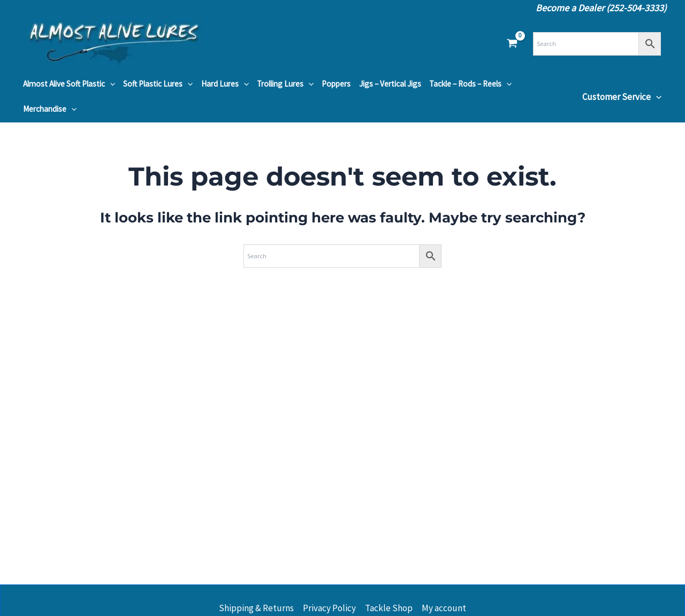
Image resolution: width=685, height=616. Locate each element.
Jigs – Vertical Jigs (390, 84)
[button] (110, 84)
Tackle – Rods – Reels (470, 84)
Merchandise (50, 109)
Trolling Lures (285, 84)
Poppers (336, 84)
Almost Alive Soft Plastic (69, 84)
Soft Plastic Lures (158, 84)
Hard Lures (225, 84)
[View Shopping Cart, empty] (512, 44)
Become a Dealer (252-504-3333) (601, 8)
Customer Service (622, 97)
